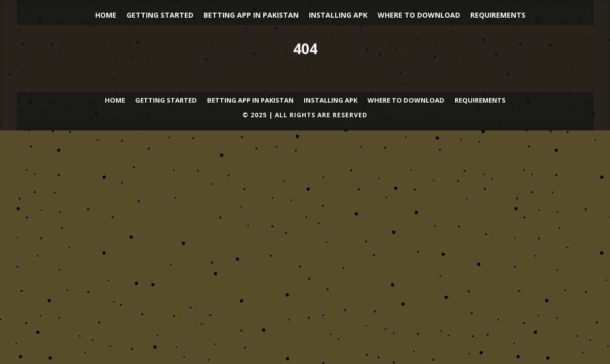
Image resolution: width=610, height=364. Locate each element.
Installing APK (338, 15)
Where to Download (419, 15)
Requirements (498, 15)
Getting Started (160, 15)
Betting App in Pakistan (251, 15)
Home (106, 15)
